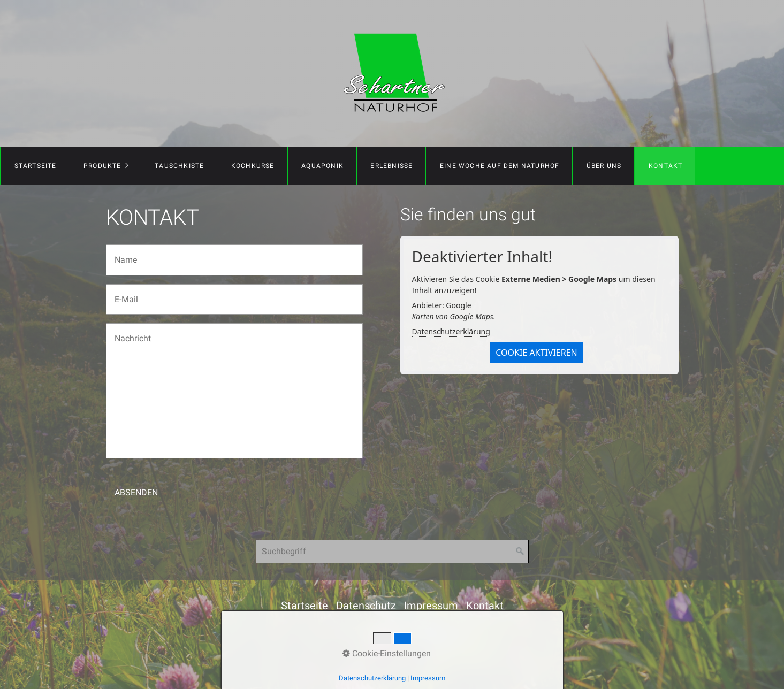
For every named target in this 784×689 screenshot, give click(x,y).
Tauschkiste (179, 166)
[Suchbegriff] (392, 552)
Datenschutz (366, 606)
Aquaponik (322, 166)
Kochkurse (253, 166)
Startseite (36, 166)
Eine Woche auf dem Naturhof (500, 166)
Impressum (431, 606)
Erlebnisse (391, 166)
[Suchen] (520, 552)
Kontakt (665, 166)
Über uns (604, 166)
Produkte (102, 166)
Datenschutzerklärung (451, 331)
